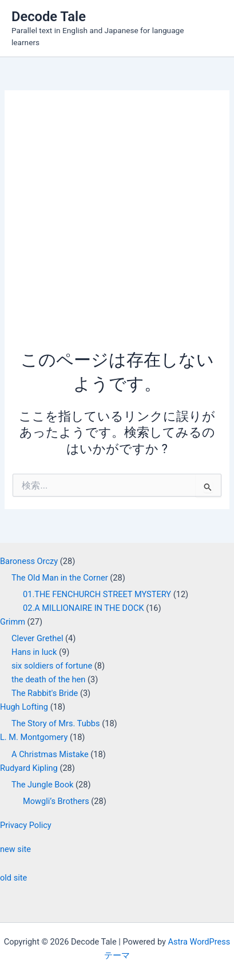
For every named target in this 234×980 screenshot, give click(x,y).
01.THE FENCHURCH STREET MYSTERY (97, 594)
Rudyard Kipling (29, 768)
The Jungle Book (42, 785)
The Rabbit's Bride (45, 693)
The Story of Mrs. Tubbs (56, 723)
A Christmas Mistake (50, 754)
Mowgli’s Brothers (56, 801)
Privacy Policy (26, 825)
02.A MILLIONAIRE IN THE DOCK (84, 608)
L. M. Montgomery (34, 737)
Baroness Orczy (29, 561)
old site (13, 878)
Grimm (13, 622)
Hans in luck (34, 652)
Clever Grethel (37, 638)
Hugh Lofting (24, 707)
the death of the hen (48, 679)
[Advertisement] (117, 225)
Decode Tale (49, 17)
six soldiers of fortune (52, 666)
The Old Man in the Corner (60, 578)
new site (15, 849)
